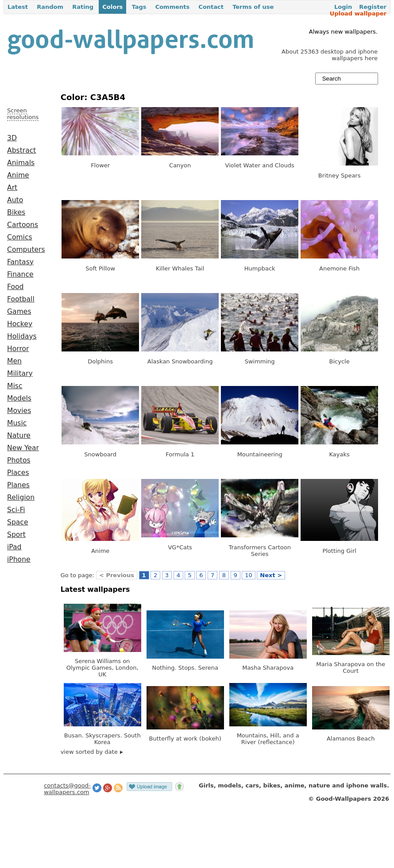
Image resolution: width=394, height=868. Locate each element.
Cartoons (23, 225)
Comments (173, 7)
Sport (16, 535)
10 (249, 575)
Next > (271, 575)
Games (19, 312)
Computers (26, 250)
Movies (19, 411)
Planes (18, 485)
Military (20, 374)
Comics (20, 237)
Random (50, 7)
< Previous (117, 575)
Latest (18, 7)
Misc (15, 386)
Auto (15, 200)
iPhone (19, 559)
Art (12, 188)
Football (21, 299)
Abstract (21, 150)
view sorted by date (92, 752)
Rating (83, 7)
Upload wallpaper (358, 14)
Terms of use (253, 7)
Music (17, 423)
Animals (21, 163)
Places (18, 473)
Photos (19, 460)
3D (12, 138)
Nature (19, 436)
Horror (18, 349)
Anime (18, 175)
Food (15, 287)
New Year (23, 448)
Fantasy (20, 262)
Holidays (22, 336)
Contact (211, 7)
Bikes (16, 212)
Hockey (20, 324)
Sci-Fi (16, 510)
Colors (112, 7)
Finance (20, 274)
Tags (139, 7)
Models (19, 398)
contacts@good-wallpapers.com (67, 789)
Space (18, 522)
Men (14, 361)
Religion (21, 498)
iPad (14, 547)
